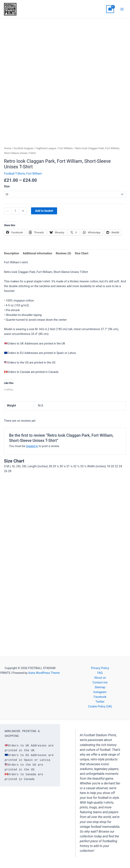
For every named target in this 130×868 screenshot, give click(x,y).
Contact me (100, 682)
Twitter (100, 702)
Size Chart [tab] (82, 254)
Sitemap (100, 687)
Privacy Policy (100, 668)
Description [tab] (12, 254)
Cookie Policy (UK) (100, 706)
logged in (32, 447)
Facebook (100, 697)
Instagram (100, 692)
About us (100, 678)
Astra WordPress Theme (44, 673)
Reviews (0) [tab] (63, 254)
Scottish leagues (24, 149)
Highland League (46, 149)
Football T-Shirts (15, 174)
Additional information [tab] (37, 254)
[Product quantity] (15, 212)
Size (7, 187)
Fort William (66, 149)
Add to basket (44, 212)
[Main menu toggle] (122, 9)
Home (8, 149)
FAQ (100, 673)
